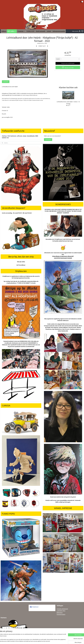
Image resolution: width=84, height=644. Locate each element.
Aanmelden (48, 140)
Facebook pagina (61, 614)
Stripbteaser (34, 607)
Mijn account (76, 31)
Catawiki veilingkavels (62, 609)
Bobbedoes (60, 613)
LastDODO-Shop (61, 611)
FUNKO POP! (30, 31)
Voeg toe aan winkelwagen (68, 63)
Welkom (4, 31)
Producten (21, 31)
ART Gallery (12, 31)
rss (50, 641)
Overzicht (6, 82)
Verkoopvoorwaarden (59, 31)
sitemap (47, 641)
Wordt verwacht (41, 31)
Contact (49, 31)
